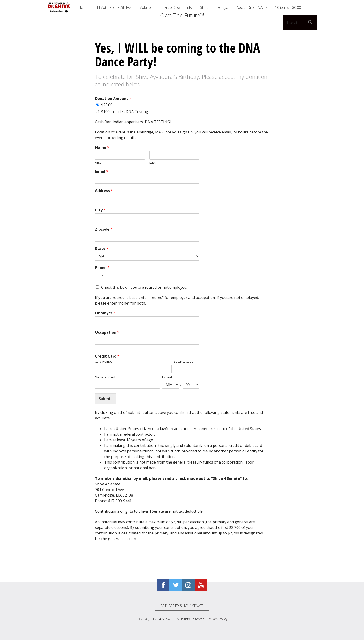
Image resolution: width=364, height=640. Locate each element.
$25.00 (107, 105)
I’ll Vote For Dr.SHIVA (114, 7)
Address (104, 191)
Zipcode (104, 229)
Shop (204, 7)
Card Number (104, 362)
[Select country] (100, 275)
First (98, 163)
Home (83, 7)
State (102, 249)
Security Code (184, 362)
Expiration (169, 377)
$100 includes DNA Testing (125, 112)
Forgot (223, 7)
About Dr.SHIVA (250, 7)
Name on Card (105, 377)
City (100, 210)
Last (152, 163)
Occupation (107, 332)
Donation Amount (113, 99)
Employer (105, 313)
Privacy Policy (218, 619)
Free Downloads (178, 7)
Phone (102, 268)
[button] (310, 23)
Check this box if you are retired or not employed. (144, 287)
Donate (293, 23)
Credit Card (107, 356)
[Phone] (147, 275)
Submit (105, 399)
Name (102, 148)
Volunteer (148, 7)
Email (102, 171)
